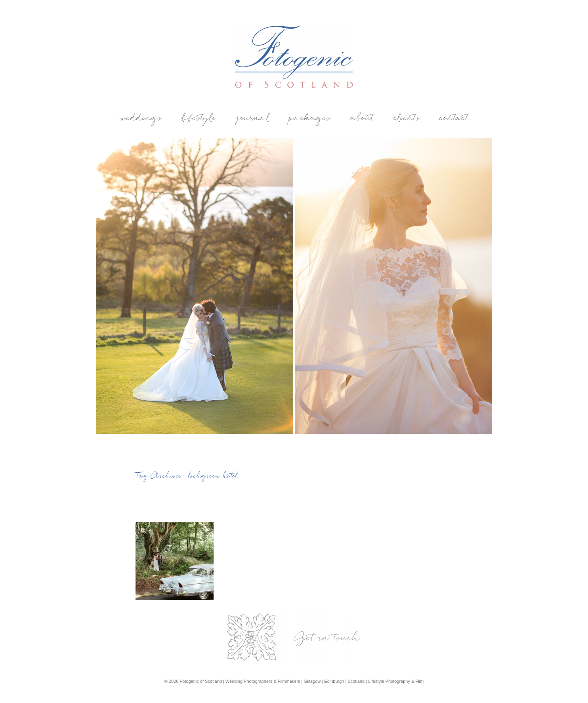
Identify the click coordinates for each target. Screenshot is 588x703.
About (362, 118)
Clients (407, 118)
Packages (310, 118)
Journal (253, 118)
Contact (454, 118)
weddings (141, 118)
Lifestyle (199, 118)
